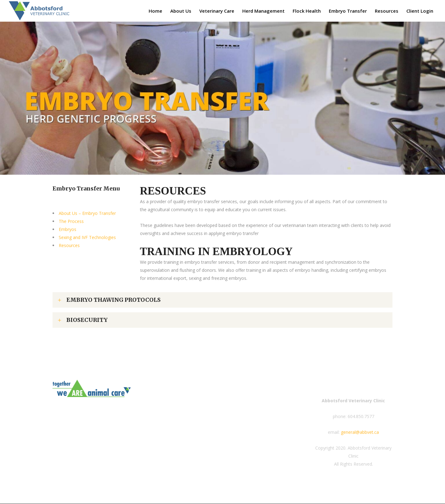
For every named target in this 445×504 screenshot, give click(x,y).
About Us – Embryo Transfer (87, 213)
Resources (69, 245)
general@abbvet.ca (360, 432)
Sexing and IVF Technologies (87, 237)
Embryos (68, 229)
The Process (71, 221)
